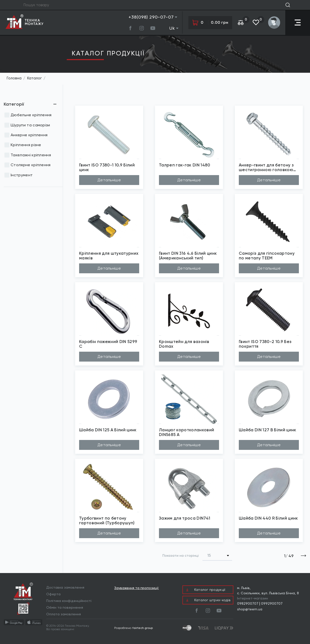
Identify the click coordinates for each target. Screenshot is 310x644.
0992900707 (272, 603)
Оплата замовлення (64, 614)
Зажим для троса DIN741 (185, 518)
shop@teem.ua (250, 609)
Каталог (34, 78)
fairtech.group (143, 628)
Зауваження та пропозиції (136, 588)
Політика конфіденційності (69, 601)
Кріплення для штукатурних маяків (109, 256)
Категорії (14, 104)
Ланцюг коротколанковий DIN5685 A (187, 432)
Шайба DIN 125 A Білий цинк (108, 430)
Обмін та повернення (65, 607)
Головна (14, 78)
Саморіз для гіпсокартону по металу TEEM (267, 256)
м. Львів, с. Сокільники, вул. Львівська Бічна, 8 (268, 590)
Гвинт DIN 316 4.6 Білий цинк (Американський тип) (188, 256)
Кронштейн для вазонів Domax (184, 344)
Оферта (53, 594)
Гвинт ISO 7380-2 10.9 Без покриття (265, 344)
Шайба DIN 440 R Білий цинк (268, 518)
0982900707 (248, 603)
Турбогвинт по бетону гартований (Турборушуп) (107, 520)
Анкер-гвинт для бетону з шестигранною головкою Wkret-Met (266, 167)
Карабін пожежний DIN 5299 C (108, 344)
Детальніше (109, 180)
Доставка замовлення (65, 587)
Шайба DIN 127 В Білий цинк (268, 430)
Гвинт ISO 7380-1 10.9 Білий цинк (107, 167)
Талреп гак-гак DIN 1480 (185, 165)
